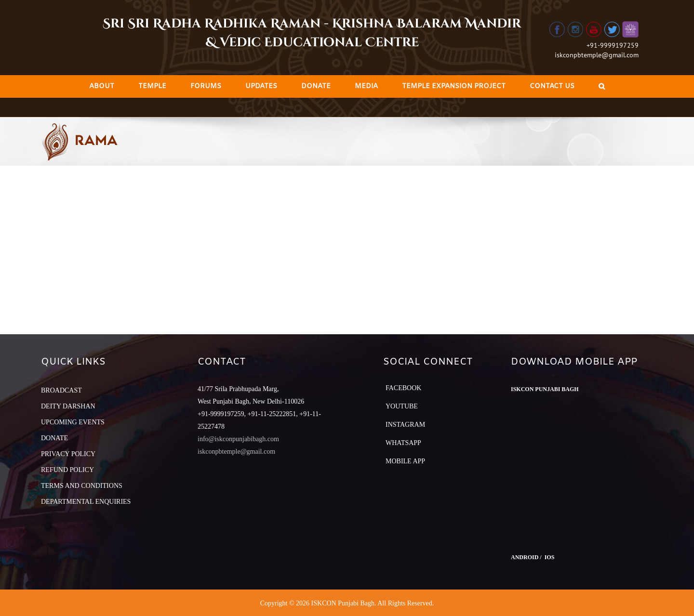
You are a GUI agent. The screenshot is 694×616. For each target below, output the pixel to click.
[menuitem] (102, 86)
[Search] (602, 86)
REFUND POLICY (67, 470)
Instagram (405, 425)
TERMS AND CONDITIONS (82, 486)
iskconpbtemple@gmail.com (597, 55)
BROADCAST (61, 390)
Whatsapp (403, 443)
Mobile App (405, 461)
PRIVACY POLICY (68, 454)
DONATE (54, 438)
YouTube (402, 406)
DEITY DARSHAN (68, 406)
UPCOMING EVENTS (73, 422)
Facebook (403, 388)
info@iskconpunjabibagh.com (238, 439)
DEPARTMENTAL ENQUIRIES (86, 502)
